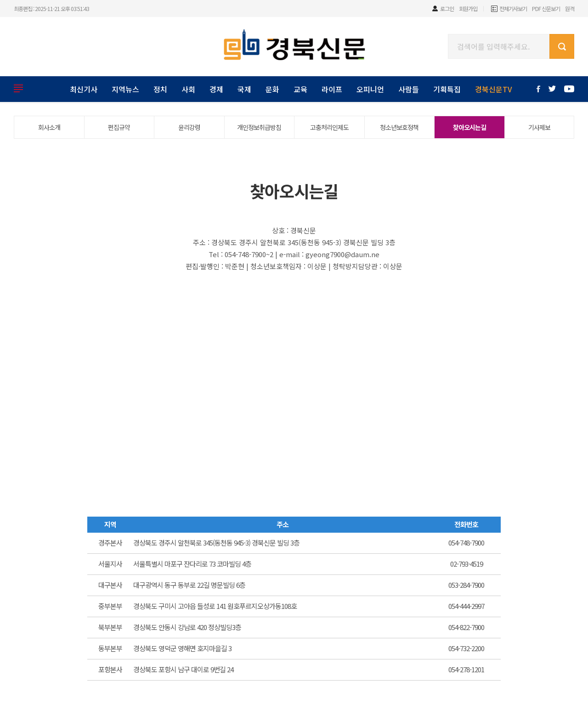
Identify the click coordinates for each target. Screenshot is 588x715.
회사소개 (49, 127)
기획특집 (447, 89)
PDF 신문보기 (546, 8)
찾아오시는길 (469, 127)
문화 (272, 89)
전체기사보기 (513, 8)
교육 (300, 89)
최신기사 (84, 89)
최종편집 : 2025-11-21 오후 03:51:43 (51, 8)
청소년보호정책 (399, 127)
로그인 (447, 8)
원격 (570, 8)
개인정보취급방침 (259, 127)
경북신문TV (494, 89)
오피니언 (370, 89)
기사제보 (539, 127)
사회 (188, 89)
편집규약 (119, 127)
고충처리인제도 (329, 127)
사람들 (409, 89)
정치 (160, 89)
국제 (244, 89)
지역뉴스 (125, 89)
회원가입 (468, 8)
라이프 (332, 89)
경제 (216, 89)
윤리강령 (189, 127)
